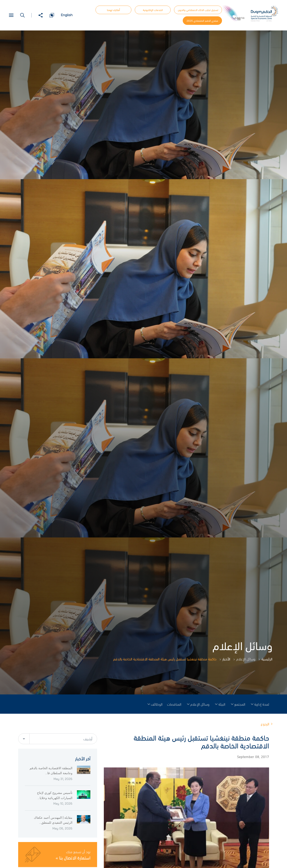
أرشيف (88, 739)
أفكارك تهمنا (113, 10)
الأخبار (226, 659)
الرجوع (267, 724)
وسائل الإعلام (200, 704)
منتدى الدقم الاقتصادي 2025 (202, 21)
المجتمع (240, 704)
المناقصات (174, 704)
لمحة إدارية (262, 704)
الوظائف (157, 704)
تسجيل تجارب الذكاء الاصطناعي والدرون (198, 10)
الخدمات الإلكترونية (153, 10)
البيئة (222, 704)
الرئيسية (267, 659)
